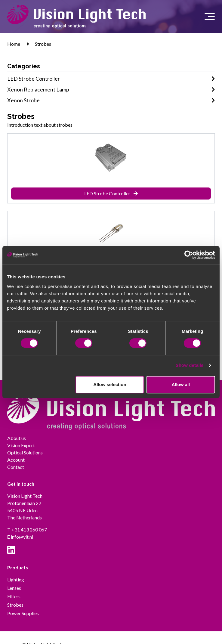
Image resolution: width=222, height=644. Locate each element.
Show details (190, 365)
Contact (16, 467)
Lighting (16, 579)
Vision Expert (21, 445)
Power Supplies (23, 613)
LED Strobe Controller (111, 79)
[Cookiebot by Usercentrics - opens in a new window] (189, 255)
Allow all (181, 384)
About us (17, 438)
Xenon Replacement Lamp (111, 89)
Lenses (14, 588)
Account (16, 460)
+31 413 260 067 (27, 529)
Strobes (43, 44)
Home (14, 44)
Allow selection (110, 384)
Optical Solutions (25, 452)
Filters (14, 596)
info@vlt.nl (20, 537)
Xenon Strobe (111, 100)
